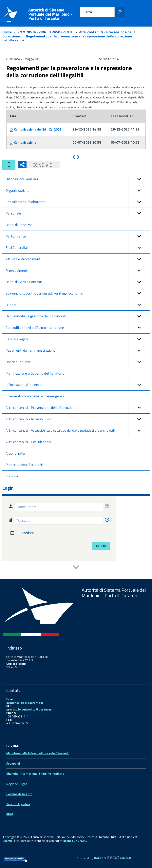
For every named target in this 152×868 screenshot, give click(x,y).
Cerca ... (89, 12)
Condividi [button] (40, 165)
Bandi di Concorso (19, 225)
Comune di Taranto (19, 794)
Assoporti (13, 764)
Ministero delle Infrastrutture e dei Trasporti (38, 753)
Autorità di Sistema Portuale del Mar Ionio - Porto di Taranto (50, 14)
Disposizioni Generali (78, 179)
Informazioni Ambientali (78, 385)
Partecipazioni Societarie (25, 465)
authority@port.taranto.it (25, 703)
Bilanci (78, 305)
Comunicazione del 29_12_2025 (38, 129)
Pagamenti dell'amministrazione (78, 351)
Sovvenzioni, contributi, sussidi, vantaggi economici (78, 293)
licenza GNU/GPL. (75, 841)
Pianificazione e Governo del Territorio (35, 373)
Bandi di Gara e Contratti (78, 282)
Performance (78, 236)
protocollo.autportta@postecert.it (31, 709)
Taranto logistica (18, 804)
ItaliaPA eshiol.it (113, 858)
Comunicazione (25, 142)
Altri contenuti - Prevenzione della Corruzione (78, 408)
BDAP (10, 814)
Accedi (101, 546)
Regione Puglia (17, 784)
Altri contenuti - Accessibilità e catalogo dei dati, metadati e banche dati (78, 431)
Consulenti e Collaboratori (78, 202)
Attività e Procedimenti (78, 259)
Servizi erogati (78, 339)
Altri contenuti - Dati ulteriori (28, 442)
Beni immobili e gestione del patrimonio (78, 316)
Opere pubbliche (78, 362)
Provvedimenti (78, 271)
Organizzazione (78, 191)
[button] (139, 179)
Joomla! (8, 841)
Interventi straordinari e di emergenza (35, 396)
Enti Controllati (78, 248)
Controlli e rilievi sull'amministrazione (78, 328)
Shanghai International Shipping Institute (35, 774)
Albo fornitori (16, 453)
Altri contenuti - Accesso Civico (78, 419)
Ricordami (22, 533)
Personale (78, 213)
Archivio (12, 476)
